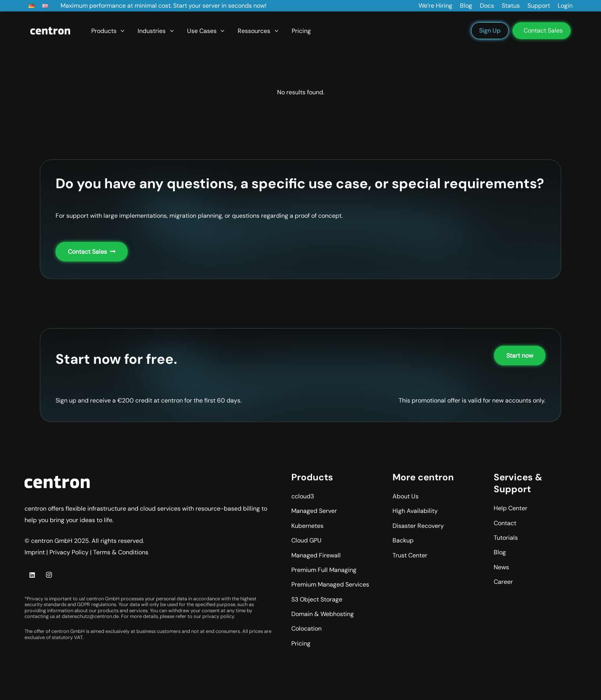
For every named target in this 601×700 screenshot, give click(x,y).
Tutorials (506, 538)
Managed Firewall (316, 555)
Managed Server (314, 511)
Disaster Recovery (418, 526)
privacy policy (218, 616)
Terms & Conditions (121, 552)
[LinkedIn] (32, 575)
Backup (403, 540)
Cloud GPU (306, 540)
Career (503, 582)
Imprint (35, 552)
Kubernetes (307, 526)
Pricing (301, 643)
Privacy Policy (69, 552)
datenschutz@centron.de (90, 616)
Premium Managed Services (330, 584)
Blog (500, 552)
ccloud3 (303, 496)
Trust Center (410, 555)
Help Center (511, 508)
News (501, 567)
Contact (505, 523)
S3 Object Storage (317, 599)
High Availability (415, 511)
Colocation (306, 629)
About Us (406, 496)
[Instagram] (49, 575)
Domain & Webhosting (323, 614)
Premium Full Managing (324, 570)
